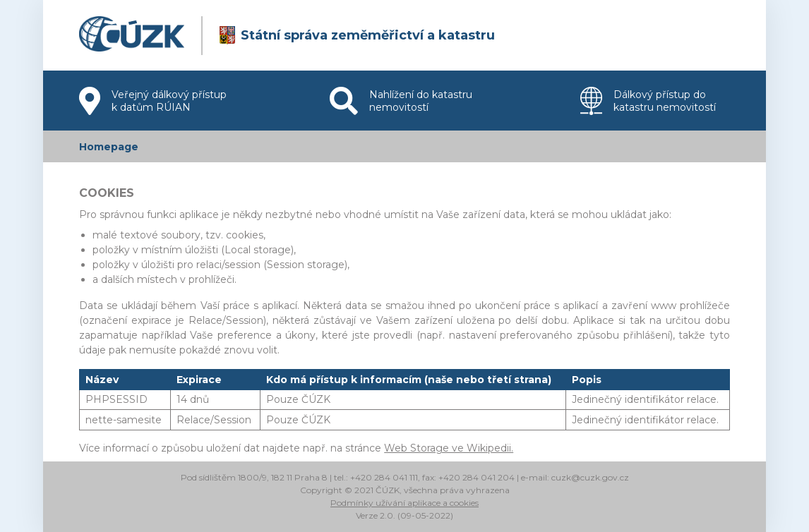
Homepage (109, 147)
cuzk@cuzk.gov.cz (590, 477)
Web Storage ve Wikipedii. (449, 448)
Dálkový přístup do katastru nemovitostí (648, 101)
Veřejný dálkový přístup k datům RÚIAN (153, 101)
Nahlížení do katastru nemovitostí (401, 101)
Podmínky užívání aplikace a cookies (404, 503)
